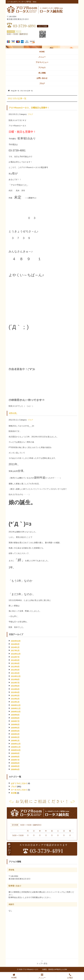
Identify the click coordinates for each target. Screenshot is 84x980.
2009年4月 (15, 731)
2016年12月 (16, 654)
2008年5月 (15, 766)
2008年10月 (16, 750)
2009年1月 (15, 741)
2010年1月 (15, 702)
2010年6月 (15, 686)
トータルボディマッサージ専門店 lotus (22, 2)
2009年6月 (15, 725)
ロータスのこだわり (19, 790)
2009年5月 (15, 728)
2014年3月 (15, 660)
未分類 (14, 793)
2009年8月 (15, 718)
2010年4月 (15, 692)
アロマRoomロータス (32, 969)
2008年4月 (15, 769)
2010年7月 (15, 683)
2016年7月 (15, 657)
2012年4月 (15, 667)
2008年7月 (15, 760)
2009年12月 (16, 705)
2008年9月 (15, 753)
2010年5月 (15, 689)
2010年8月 (15, 680)
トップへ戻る (42, 962)
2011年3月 (15, 673)
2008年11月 (16, 747)
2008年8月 (15, 757)
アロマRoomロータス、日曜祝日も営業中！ (29, 108)
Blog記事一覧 (15, 91)
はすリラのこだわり (19, 783)
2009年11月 (16, 708)
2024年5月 (15, 644)
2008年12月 (16, 744)
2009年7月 (15, 721)
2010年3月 (15, 696)
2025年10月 (16, 641)
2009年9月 (15, 715)
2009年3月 (15, 734)
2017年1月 (15, 651)
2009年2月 (15, 737)
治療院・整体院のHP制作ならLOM (54, 969)
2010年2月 (15, 699)
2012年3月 (15, 670)
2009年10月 (16, 712)
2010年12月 (16, 676)
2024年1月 (15, 647)
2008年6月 (15, 763)
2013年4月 (15, 663)
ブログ (30, 114)
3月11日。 (14, 413)
